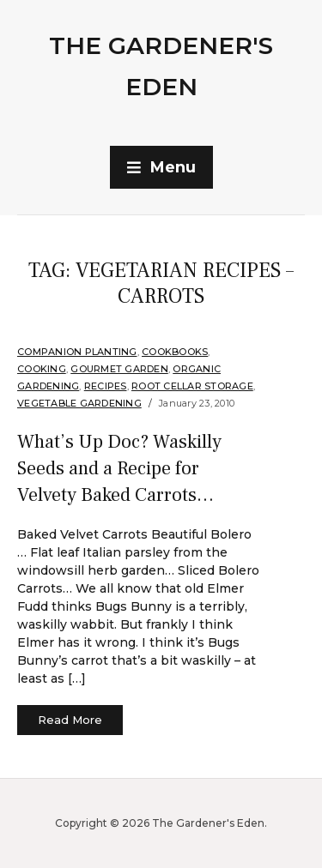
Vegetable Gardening (79, 403)
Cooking (42, 369)
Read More (70, 720)
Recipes (106, 386)
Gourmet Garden (119, 369)
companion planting (77, 352)
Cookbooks (175, 352)
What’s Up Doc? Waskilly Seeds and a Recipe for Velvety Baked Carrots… (119, 468)
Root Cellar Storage (192, 386)
